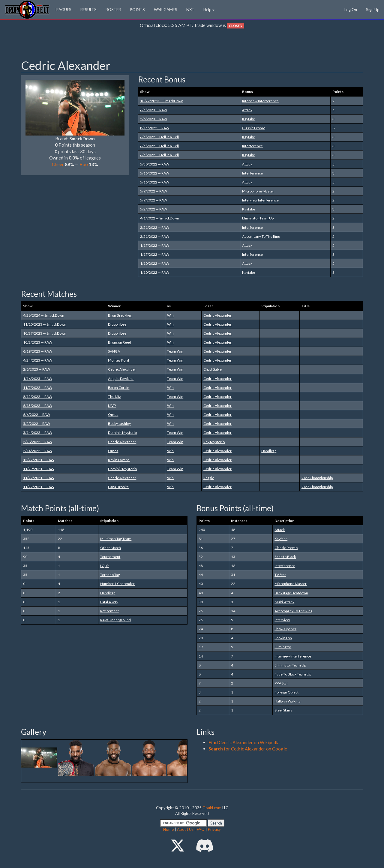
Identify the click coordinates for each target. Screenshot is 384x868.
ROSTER (113, 10)
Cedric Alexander (217, 315)
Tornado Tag (110, 575)
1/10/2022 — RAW (155, 263)
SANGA (114, 351)
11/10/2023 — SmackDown (45, 324)
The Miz (114, 397)
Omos (113, 415)
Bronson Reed (120, 342)
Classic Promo (254, 128)
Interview (282, 620)
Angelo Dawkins (121, 379)
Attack (247, 110)
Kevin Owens (119, 460)
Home (168, 829)
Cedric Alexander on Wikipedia (244, 742)
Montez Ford (118, 360)
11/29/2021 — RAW (39, 469)
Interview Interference (260, 101)
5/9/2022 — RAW (154, 191)
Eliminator (283, 647)
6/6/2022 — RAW (37, 415)
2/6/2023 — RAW (154, 119)
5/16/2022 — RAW (155, 173)
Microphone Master (258, 191)
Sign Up (373, 10)
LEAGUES (63, 10)
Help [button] (209, 10)
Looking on (283, 638)
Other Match (111, 548)
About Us (185, 829)
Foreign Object (286, 692)
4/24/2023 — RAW (38, 360)
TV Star (280, 575)
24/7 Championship (317, 478)
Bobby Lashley (119, 424)
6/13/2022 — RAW (38, 406)
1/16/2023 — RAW (38, 379)
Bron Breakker (120, 315)
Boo (84, 164)
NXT (190, 10)
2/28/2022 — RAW (38, 442)
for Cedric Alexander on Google (248, 749)
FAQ (201, 829)
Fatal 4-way (109, 602)
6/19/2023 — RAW (38, 351)
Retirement (109, 611)
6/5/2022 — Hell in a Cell (159, 137)
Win (170, 315)
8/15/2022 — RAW (155, 128)
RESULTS (88, 10)
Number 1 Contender (117, 584)
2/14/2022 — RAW (38, 451)
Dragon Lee (117, 324)
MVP (112, 406)
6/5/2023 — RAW (154, 110)
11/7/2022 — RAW (38, 388)
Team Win (175, 351)
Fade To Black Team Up (293, 674)
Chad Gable (213, 369)
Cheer (58, 164)
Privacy (214, 829)
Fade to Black (285, 557)
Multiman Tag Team (116, 539)
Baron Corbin (119, 388)
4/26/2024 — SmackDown (44, 315)
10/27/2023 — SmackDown (162, 101)
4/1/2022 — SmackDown (160, 218)
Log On (351, 10)
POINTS (137, 10)
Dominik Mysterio (122, 433)
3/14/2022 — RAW (38, 433)
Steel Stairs (283, 710)
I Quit (105, 566)
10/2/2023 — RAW (38, 342)
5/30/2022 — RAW (155, 164)
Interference (252, 146)
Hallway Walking (287, 701)
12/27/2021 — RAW (39, 460)
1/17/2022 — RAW (155, 245)
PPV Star (281, 683)
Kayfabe (249, 119)
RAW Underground (115, 620)
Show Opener (285, 629)
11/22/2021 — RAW (39, 478)
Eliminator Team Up (258, 218)
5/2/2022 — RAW (154, 209)
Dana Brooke (118, 487)
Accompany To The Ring (261, 236)
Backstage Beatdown (291, 593)
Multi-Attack (284, 602)
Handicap (269, 451)
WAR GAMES (166, 10)
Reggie (209, 478)
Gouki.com (212, 808)
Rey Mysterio (214, 442)
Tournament (110, 557)
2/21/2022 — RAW (155, 227)
